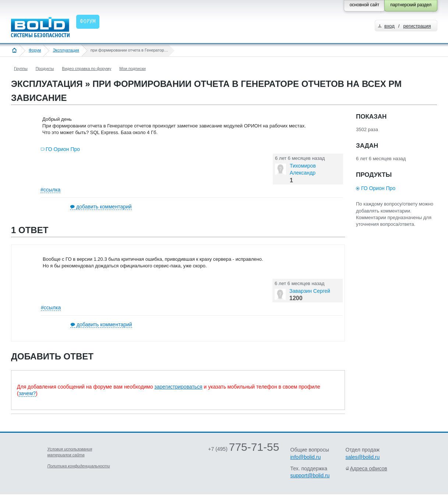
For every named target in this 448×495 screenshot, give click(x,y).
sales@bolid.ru (363, 457)
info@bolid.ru (306, 457)
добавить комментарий (104, 207)
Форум (35, 50)
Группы (21, 69)
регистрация (417, 26)
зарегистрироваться (178, 387)
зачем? (27, 393)
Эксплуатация (66, 50)
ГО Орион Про (63, 149)
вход (389, 26)
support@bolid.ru (310, 475)
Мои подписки (132, 69)
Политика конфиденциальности (79, 466)
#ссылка (50, 190)
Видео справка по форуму (87, 69)
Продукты (45, 69)
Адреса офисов (369, 468)
